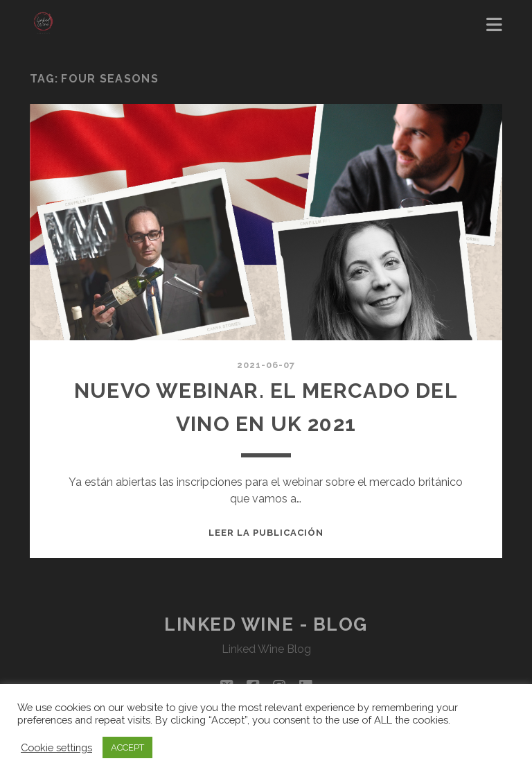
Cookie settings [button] (56, 747)
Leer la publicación (266, 533)
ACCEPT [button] (127, 747)
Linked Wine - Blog (266, 624)
